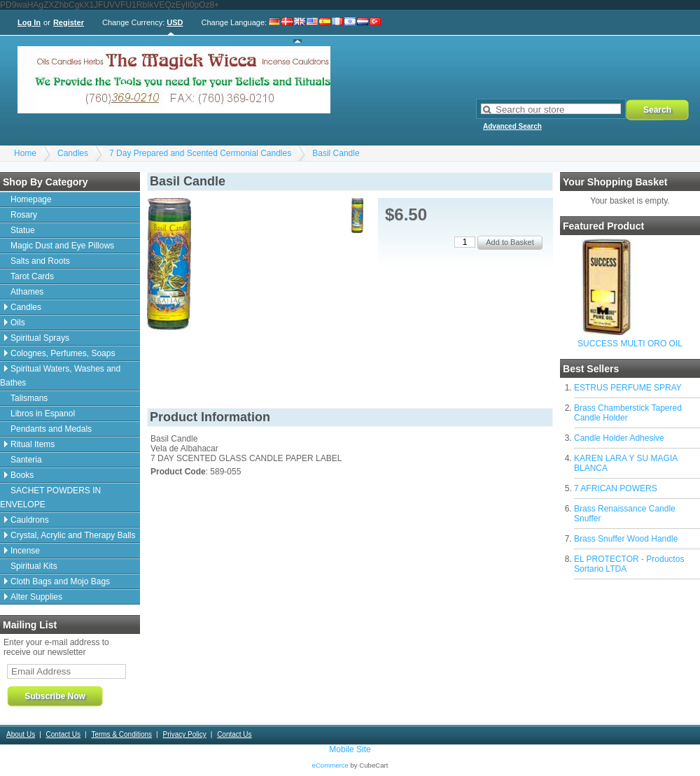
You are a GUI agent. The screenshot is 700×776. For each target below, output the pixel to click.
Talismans (29, 398)
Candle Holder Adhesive (619, 438)
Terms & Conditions (121, 734)
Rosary (24, 215)
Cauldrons (30, 520)
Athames (27, 292)
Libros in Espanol (43, 414)
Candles (73, 153)
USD (175, 22)
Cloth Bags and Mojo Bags (60, 581)
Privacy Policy (184, 734)
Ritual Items (33, 444)
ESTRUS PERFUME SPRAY (628, 388)
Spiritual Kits (34, 566)
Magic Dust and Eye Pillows (62, 246)
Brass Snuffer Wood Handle (626, 539)
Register (69, 22)
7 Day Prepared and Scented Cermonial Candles (200, 153)
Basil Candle (336, 153)
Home (25, 153)
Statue (23, 230)
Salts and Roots (40, 261)
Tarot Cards (32, 276)
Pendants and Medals (51, 429)
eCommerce (330, 765)
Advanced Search (512, 126)
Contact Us (63, 734)
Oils (18, 323)
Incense (25, 551)
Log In (29, 22)
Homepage (31, 199)
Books (22, 475)
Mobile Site (350, 749)
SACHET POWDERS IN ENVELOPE (50, 498)
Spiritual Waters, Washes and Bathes (60, 376)
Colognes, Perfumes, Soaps (63, 353)
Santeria (26, 460)
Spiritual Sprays (40, 338)
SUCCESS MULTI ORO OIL (630, 344)
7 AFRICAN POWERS (616, 488)
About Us (21, 734)
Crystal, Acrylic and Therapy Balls (73, 535)
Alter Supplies (36, 597)
